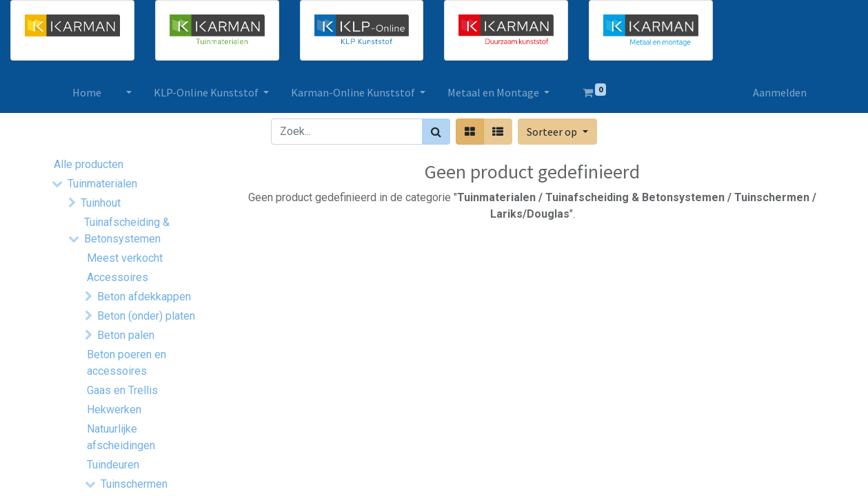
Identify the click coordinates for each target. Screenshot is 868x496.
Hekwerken (114, 410)
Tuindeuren (113, 465)
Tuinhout (101, 203)
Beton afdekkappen (144, 297)
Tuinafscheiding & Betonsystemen (127, 230)
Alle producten (89, 164)
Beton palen (126, 335)
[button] (557, 132)
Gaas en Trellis (122, 390)
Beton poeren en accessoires (127, 363)
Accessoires (118, 277)
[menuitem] (88, 92)
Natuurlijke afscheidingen (121, 437)
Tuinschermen (134, 484)
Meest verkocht (125, 258)
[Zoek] (436, 132)
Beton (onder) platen (146, 316)
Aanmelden (779, 92)
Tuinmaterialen (102, 184)
